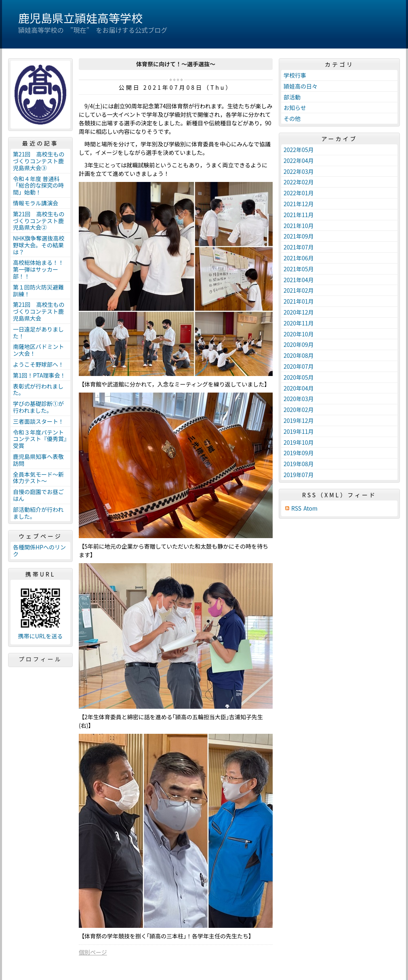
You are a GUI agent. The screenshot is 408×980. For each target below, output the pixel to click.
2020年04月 (299, 388)
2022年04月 (299, 161)
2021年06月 (299, 258)
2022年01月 (299, 193)
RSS (296, 508)
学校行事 (295, 75)
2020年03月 (299, 399)
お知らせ (295, 108)
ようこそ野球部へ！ (38, 364)
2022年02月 (299, 182)
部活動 (292, 97)
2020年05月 (299, 377)
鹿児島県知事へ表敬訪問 (38, 460)
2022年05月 (299, 150)
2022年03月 (299, 171)
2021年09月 (299, 236)
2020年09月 (299, 344)
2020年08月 (299, 355)
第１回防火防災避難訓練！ (38, 290)
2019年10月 (299, 442)
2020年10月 (299, 334)
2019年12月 (299, 420)
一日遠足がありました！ (38, 333)
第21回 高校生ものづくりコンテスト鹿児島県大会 (39, 311)
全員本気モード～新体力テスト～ (38, 478)
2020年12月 (299, 312)
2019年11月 (299, 431)
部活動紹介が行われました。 (38, 513)
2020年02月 (299, 410)
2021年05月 (299, 269)
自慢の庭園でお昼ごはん (38, 495)
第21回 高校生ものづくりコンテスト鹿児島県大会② (39, 221)
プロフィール (40, 659)
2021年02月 (299, 290)
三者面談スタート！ (38, 421)
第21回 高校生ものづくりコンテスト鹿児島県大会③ (39, 161)
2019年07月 (299, 475)
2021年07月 (299, 247)
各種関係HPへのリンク (39, 550)
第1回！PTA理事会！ (39, 375)
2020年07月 (299, 366)
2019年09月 (299, 453)
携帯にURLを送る (41, 636)
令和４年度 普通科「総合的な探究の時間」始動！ (38, 186)
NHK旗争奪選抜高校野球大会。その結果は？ (39, 245)
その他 (292, 118)
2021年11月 (299, 215)
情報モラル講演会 (36, 203)
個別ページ (93, 952)
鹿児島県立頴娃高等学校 (80, 18)
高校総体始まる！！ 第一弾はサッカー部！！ (41, 269)
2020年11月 (299, 323)
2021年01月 (299, 301)
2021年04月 (299, 280)
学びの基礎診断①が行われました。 (38, 407)
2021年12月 (299, 204)
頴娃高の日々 (301, 86)
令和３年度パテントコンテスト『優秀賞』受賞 (40, 439)
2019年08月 (299, 464)
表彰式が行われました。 (38, 390)
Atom (310, 508)
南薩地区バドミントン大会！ (38, 350)
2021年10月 (299, 226)
